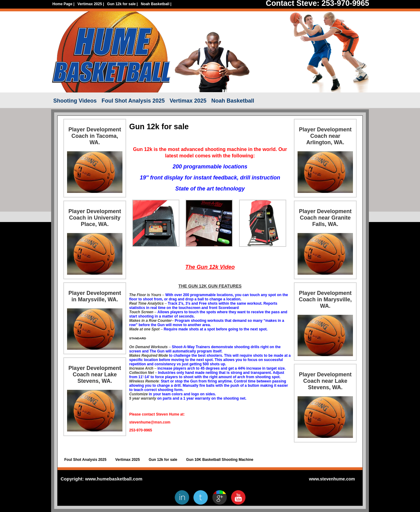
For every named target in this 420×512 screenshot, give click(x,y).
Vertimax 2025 (91, 4)
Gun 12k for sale (122, 4)
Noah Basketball (156, 4)
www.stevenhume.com (332, 479)
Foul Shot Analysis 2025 (133, 101)
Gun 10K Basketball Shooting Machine (220, 460)
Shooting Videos (75, 101)
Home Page (63, 4)
